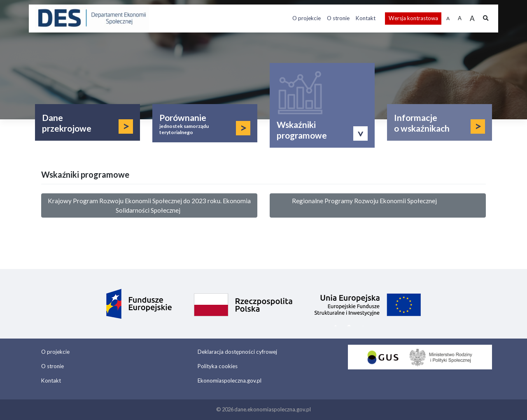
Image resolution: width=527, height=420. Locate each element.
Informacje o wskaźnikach (422, 123)
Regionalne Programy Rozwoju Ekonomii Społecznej (378, 205)
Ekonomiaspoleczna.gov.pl (230, 381)
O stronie (338, 18)
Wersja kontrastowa (413, 18)
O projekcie (307, 18)
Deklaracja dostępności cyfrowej (237, 352)
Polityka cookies (218, 366)
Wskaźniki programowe (302, 130)
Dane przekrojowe (67, 123)
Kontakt (366, 18)
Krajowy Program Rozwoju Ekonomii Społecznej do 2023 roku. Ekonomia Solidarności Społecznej (149, 205)
